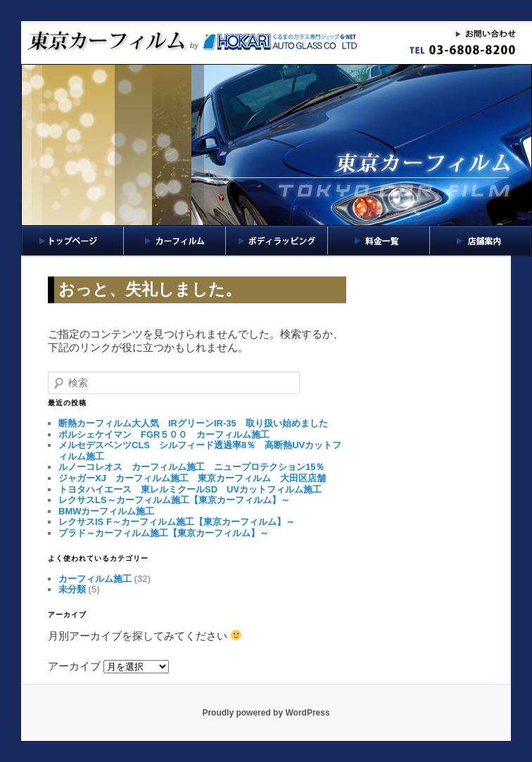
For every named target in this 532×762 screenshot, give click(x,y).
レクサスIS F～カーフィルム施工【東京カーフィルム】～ (177, 522)
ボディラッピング (277, 241)
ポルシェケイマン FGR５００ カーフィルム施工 (164, 434)
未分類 (72, 589)
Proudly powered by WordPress (266, 713)
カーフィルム (175, 241)
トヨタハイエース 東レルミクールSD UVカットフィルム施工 (190, 489)
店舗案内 (481, 241)
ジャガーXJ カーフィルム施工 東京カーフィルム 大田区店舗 (192, 478)
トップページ (72, 241)
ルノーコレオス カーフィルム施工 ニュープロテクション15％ (191, 467)
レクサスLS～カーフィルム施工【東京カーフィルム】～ (174, 500)
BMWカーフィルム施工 (107, 511)
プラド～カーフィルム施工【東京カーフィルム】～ (164, 533)
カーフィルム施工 (95, 579)
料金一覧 (379, 241)
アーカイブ (74, 666)
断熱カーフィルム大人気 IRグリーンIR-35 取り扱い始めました (193, 423)
